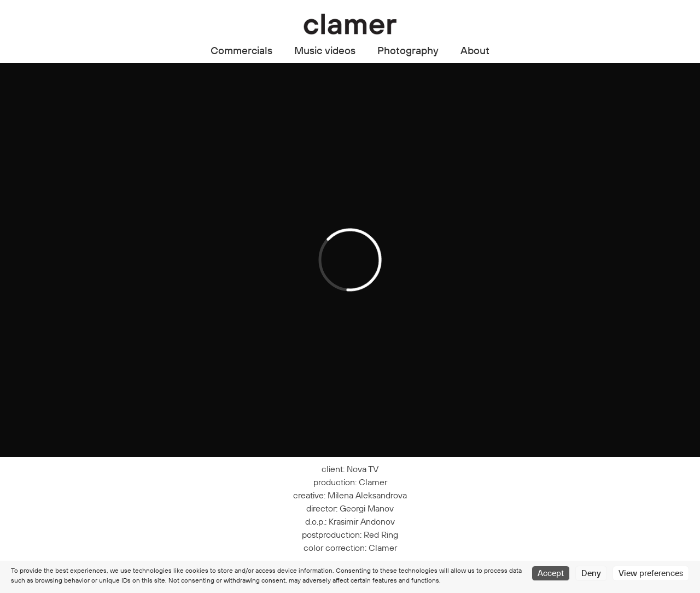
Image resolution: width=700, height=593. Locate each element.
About (475, 50)
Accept (551, 573)
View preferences (651, 573)
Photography (408, 50)
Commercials (241, 50)
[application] (350, 260)
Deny (591, 573)
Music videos (325, 50)
